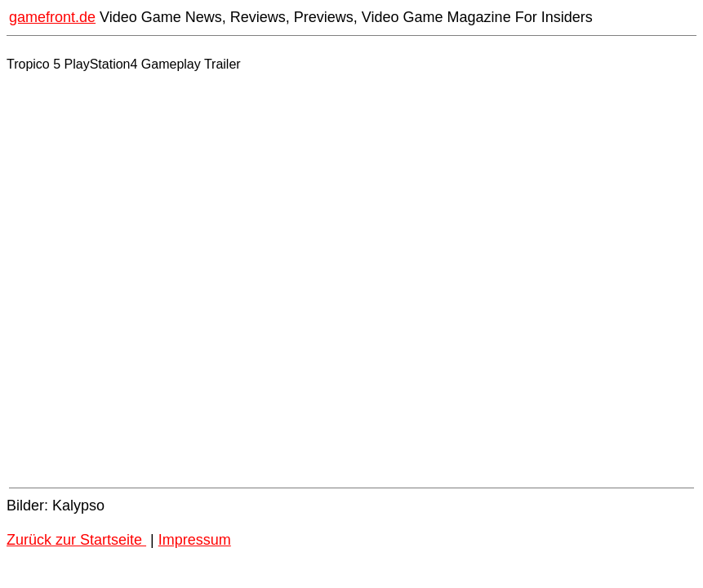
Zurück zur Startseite (76, 540)
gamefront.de (52, 17)
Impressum (195, 540)
